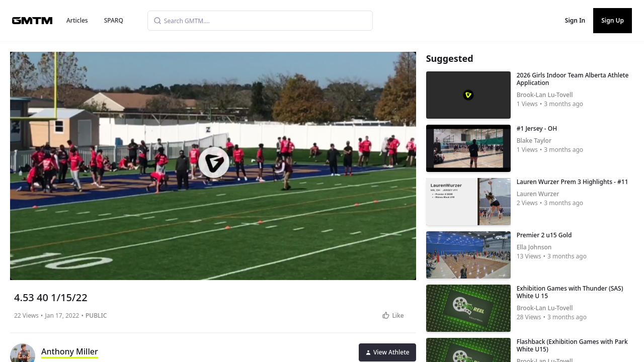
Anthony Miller (70, 351)
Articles (77, 20)
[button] (214, 162)
